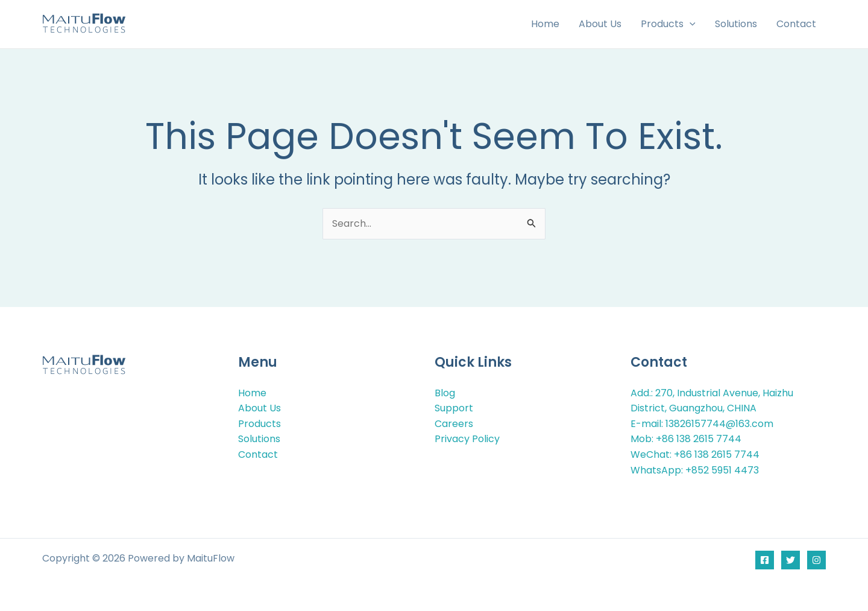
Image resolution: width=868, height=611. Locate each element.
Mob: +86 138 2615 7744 (686, 439)
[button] (690, 24)
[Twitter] (791, 560)
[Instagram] (816, 560)
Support (454, 408)
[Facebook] (765, 560)
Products (259, 424)
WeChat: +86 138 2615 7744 (695, 454)
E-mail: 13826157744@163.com (702, 424)
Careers (454, 424)
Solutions (259, 439)
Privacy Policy (467, 439)
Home (252, 393)
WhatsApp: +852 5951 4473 (695, 470)
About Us (259, 408)
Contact (258, 454)
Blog (445, 393)
